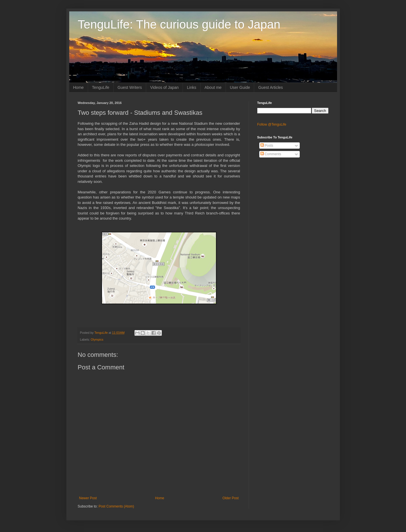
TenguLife (101, 87)
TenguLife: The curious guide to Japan (179, 24)
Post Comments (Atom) (116, 506)
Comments (271, 154)
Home (78, 87)
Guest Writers (130, 87)
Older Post (231, 498)
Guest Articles (270, 87)
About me (213, 87)
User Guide (240, 87)
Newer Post (88, 498)
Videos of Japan (164, 87)
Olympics (97, 339)
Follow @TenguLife (272, 124)
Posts (267, 146)
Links (192, 87)
